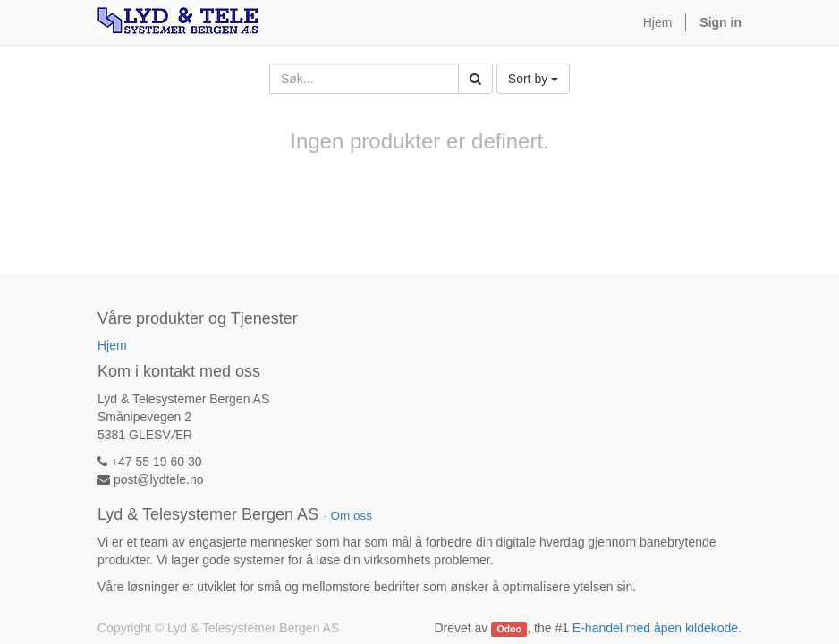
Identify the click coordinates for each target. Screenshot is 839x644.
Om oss (351, 516)
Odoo (509, 629)
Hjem (112, 345)
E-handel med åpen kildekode (655, 628)
